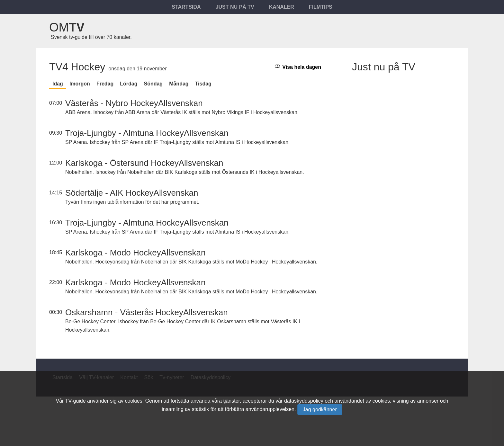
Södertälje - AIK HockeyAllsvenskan (132, 193)
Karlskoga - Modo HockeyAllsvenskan (135, 253)
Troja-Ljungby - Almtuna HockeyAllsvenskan (147, 133)
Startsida (186, 7)
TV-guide (76, 401)
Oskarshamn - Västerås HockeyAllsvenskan (147, 312)
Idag (58, 84)
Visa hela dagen (298, 67)
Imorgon (80, 84)
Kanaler (282, 7)
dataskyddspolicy (304, 401)
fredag (105, 84)
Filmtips (321, 7)
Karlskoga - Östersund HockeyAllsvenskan (144, 163)
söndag (153, 84)
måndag (179, 84)
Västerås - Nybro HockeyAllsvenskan (134, 103)
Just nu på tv (235, 7)
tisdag (203, 84)
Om (67, 27)
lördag (129, 84)
